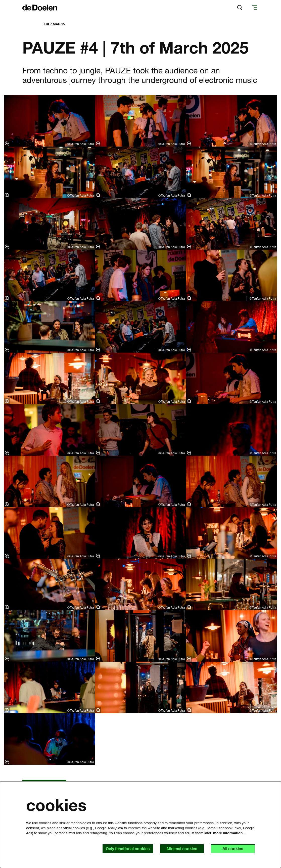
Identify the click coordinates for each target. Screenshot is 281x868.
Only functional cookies (127, 849)
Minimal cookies (181, 849)
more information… (230, 833)
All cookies (233, 849)
